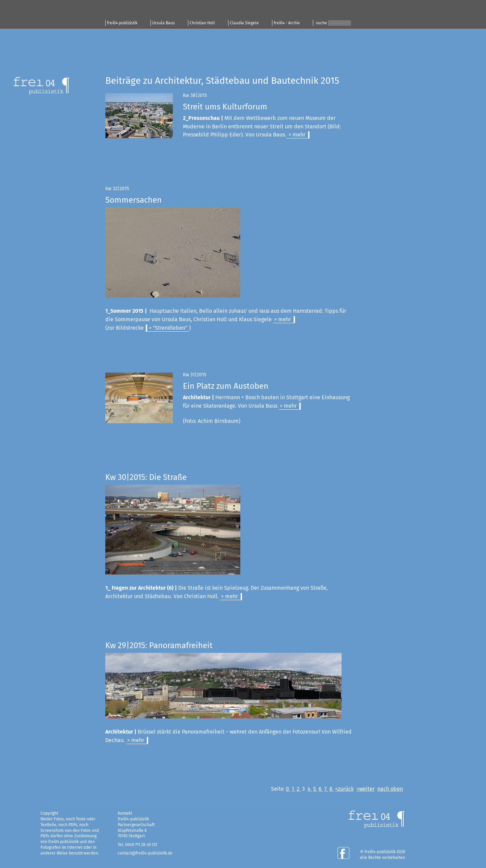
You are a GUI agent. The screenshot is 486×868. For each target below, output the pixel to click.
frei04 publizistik (122, 23)
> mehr (296, 135)
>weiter (366, 789)
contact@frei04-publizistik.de (145, 853)
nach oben (390, 789)
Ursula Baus (164, 23)
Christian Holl (202, 23)
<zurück (344, 789)
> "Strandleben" (168, 328)
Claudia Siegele (244, 23)
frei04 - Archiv (287, 23)
